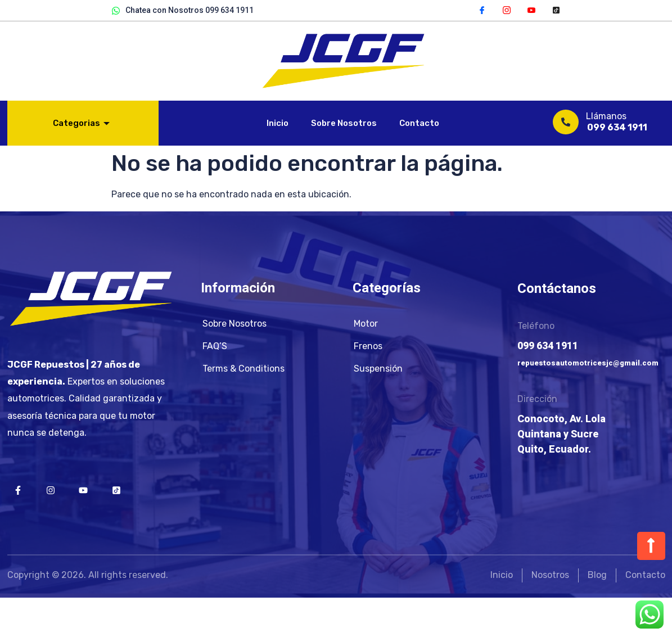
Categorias (81, 123)
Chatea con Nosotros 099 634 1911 (183, 10)
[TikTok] (556, 10)
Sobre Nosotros (344, 123)
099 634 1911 (617, 127)
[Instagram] (507, 10)
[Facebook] (482, 10)
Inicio (278, 123)
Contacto (419, 123)
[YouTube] (531, 10)
